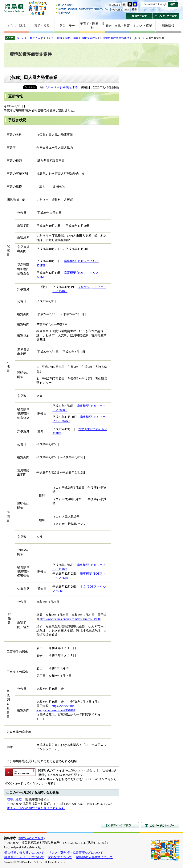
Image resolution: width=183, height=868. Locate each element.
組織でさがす (139, 16)
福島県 (14, 8)
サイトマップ (84, 13)
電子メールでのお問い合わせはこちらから (36, 808)
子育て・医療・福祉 (92, 26)
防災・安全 (67, 26)
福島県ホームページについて (24, 857)
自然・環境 (72, 38)
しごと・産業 (143, 26)
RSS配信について (60, 857)
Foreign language (84, 9)
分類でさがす (35, 38)
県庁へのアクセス (31, 838)
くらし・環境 (16, 26)
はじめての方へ (84, 5)
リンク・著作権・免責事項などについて (76, 853)
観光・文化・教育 (118, 26)
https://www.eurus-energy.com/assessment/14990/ (70, 619)
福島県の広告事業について (94, 857)
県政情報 (168, 26)
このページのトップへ (160, 825)
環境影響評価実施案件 (116, 38)
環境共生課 (14, 800)
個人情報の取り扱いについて (24, 853)
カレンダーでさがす (166, 16)
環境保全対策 (89, 38)
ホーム (20, 38)
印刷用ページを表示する (61, 87)
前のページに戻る (120, 825)
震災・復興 (42, 26)
